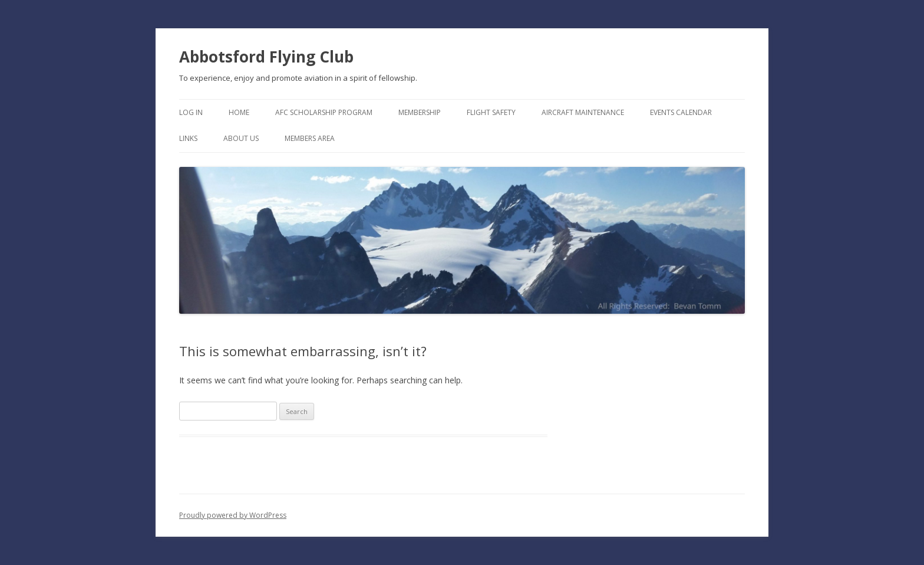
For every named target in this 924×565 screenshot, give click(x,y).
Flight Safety (491, 112)
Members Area (310, 138)
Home (239, 112)
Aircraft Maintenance (583, 112)
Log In (191, 112)
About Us (241, 138)
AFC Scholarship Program (324, 112)
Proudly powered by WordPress (233, 515)
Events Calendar (681, 112)
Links (188, 138)
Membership (420, 112)
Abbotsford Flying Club (266, 57)
